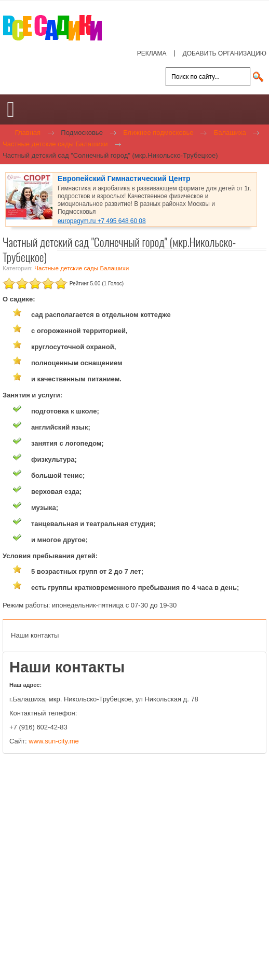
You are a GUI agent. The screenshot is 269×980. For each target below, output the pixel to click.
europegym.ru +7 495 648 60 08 (102, 221)
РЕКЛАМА (152, 53)
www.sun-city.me (54, 741)
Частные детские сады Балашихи (82, 268)
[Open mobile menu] (11, 109)
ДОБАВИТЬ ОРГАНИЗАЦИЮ (225, 53)
